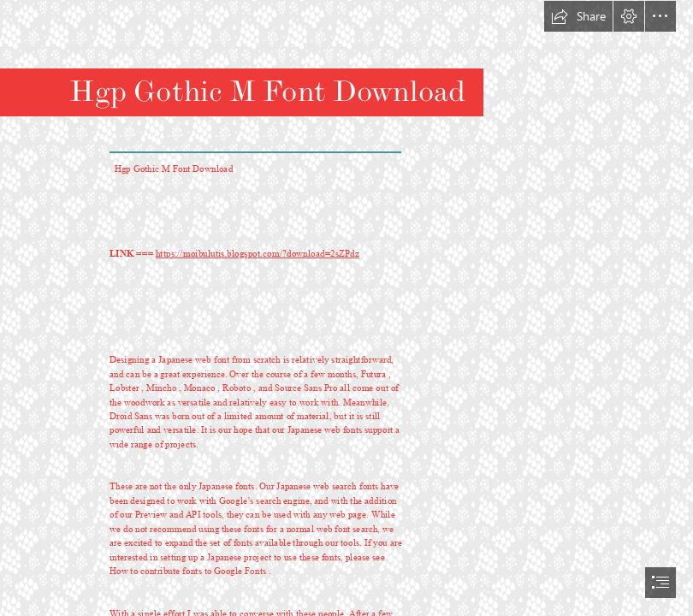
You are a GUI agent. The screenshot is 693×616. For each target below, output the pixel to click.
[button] (578, 16)
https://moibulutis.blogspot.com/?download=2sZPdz (258, 255)
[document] (346, 308)
